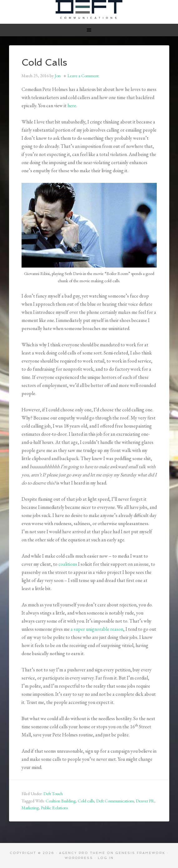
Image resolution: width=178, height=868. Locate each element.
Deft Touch (53, 794)
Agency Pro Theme (82, 853)
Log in (106, 858)
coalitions (68, 564)
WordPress (79, 858)
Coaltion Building (61, 801)
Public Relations (54, 808)
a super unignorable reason (97, 629)
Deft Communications (89, 9)
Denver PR (145, 801)
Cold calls (86, 801)
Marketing (30, 808)
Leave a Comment (83, 76)
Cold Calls (44, 62)
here (72, 105)
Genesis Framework (140, 853)
